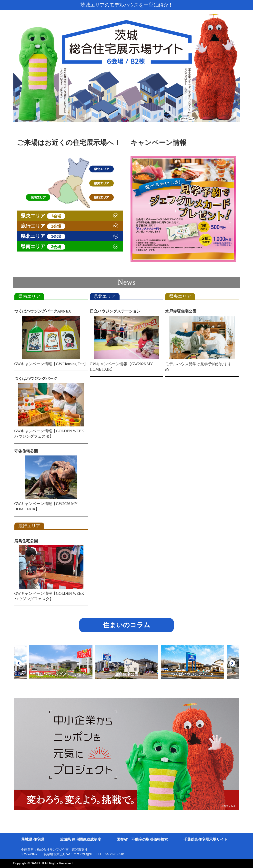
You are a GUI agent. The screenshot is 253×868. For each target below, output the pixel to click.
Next (232, 663)
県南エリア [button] (43, 247)
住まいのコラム (126, 625)
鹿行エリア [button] (43, 226)
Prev (19, 663)
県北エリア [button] (43, 236)
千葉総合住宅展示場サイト (205, 840)
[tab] (70, 216)
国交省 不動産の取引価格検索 (142, 840)
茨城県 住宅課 (33, 840)
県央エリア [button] (43, 216)
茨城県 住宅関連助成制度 (80, 840)
